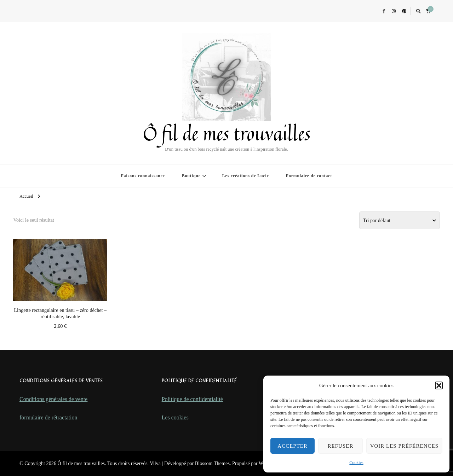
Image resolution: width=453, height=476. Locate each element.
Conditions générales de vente (53, 399)
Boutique (191, 176)
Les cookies (175, 417)
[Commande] (400, 220)
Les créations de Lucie (246, 176)
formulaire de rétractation (48, 417)
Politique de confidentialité (192, 399)
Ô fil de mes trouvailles (227, 133)
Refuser (341, 446)
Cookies (356, 463)
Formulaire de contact (309, 176)
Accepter (293, 446)
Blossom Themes (212, 463)
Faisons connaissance (143, 176)
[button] (439, 385)
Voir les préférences (404, 446)
